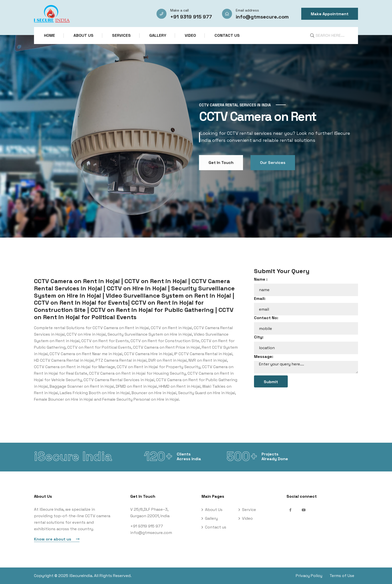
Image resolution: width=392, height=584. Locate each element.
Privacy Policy (309, 576)
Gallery (158, 35)
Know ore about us (57, 539)
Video (190, 35)
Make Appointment (330, 14)
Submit (271, 382)
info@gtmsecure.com (262, 17)
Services (121, 35)
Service (249, 510)
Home (49, 35)
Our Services (273, 182)
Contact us (227, 35)
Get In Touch (221, 182)
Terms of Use (346, 576)
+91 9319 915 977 (191, 17)
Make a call (179, 10)
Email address (247, 10)
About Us (83, 35)
